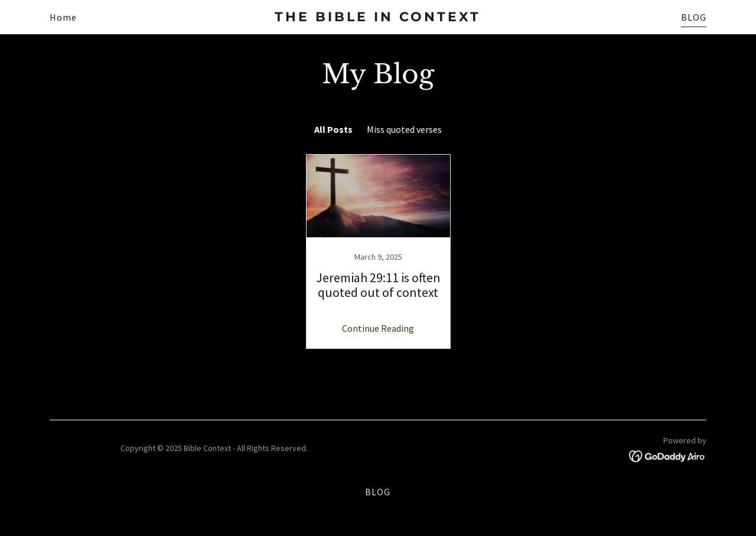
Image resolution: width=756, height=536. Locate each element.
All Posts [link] (333, 129)
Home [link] (63, 17)
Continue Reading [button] (378, 328)
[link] (378, 18)
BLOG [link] (694, 17)
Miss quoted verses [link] (404, 129)
